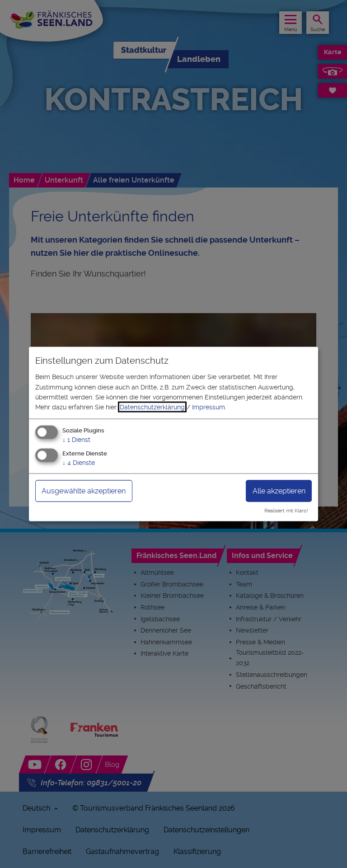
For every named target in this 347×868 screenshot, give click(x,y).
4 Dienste (79, 462)
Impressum (209, 407)
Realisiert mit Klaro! (286, 511)
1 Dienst (76, 439)
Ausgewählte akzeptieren (84, 490)
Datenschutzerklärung (152, 407)
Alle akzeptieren (279, 490)
